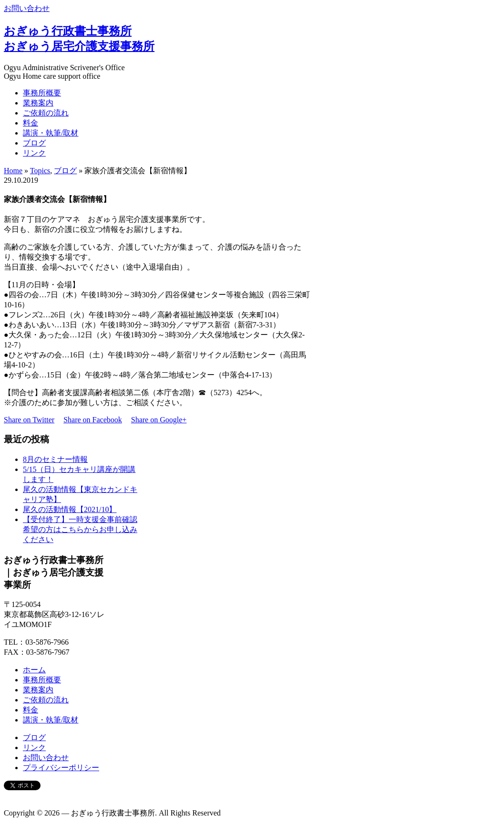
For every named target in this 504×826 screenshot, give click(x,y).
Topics (40, 171)
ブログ (34, 143)
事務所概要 (42, 93)
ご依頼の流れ (46, 113)
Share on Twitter (29, 420)
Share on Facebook (93, 420)
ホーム (34, 670)
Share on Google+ (159, 420)
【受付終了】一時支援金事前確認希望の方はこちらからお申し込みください (80, 529)
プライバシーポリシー (61, 768)
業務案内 (38, 103)
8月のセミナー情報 (55, 459)
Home (13, 171)
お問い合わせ (27, 8)
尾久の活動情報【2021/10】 (70, 509)
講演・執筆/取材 (51, 133)
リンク (34, 153)
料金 (31, 123)
